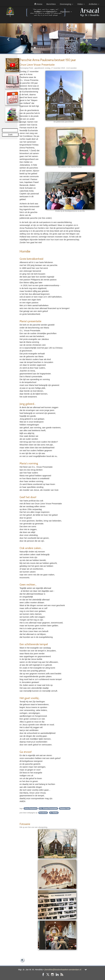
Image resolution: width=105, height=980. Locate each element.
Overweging (66, 4)
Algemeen (66, 12)
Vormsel (51, 12)
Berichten (51, 4)
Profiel (38, 12)
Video (81, 4)
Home (38, 4)
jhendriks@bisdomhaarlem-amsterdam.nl (63, 970)
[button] (8, 38)
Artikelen (94, 4)
